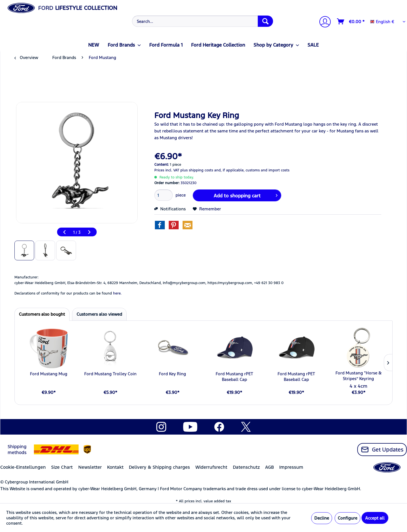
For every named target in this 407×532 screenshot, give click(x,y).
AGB (269, 467)
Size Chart (62, 467)
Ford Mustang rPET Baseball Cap (234, 377)
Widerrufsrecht (211, 467)
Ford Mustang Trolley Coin (110, 374)
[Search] (265, 21)
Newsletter (90, 467)
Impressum (291, 467)
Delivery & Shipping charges (159, 467)
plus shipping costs (197, 170)
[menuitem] (202, 21)
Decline (322, 518)
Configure (348, 518)
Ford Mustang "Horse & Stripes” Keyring (359, 376)
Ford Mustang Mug (49, 374)
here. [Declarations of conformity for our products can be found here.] (117, 293)
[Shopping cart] (351, 21)
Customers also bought (42, 314)
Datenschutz (246, 467)
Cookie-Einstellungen (23, 467)
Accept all (375, 518)
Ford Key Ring (172, 374)
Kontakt (115, 467)
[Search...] (203, 21)
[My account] (323, 22)
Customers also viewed (99, 314)
